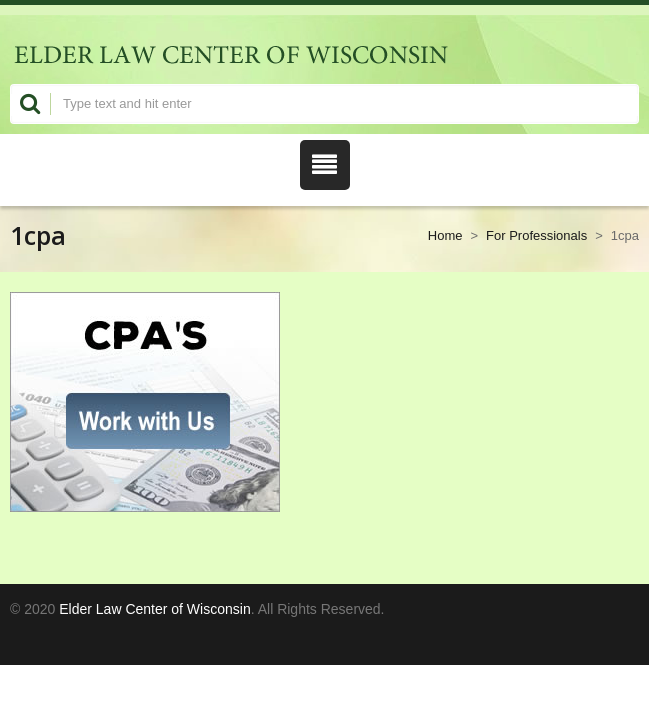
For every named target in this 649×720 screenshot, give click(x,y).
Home (445, 235)
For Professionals (536, 235)
